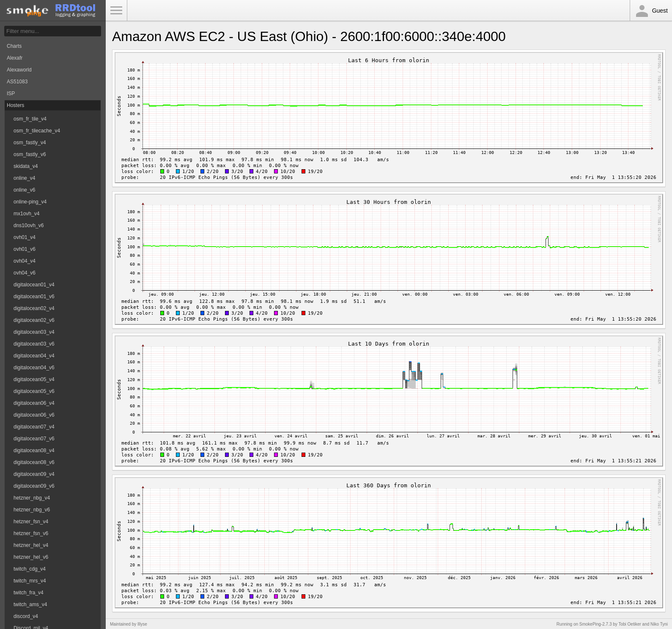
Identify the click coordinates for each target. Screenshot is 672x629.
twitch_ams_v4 (30, 604)
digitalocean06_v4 (34, 403)
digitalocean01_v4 (34, 285)
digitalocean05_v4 (34, 379)
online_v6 (24, 190)
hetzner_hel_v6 (31, 557)
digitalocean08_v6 (34, 462)
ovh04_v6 (25, 273)
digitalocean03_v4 (34, 332)
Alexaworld (19, 70)
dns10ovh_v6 (29, 225)
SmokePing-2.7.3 (596, 624)
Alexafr (15, 58)
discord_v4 (26, 616)
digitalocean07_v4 (34, 427)
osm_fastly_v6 (30, 154)
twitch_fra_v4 (29, 593)
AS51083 (17, 82)
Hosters (15, 105)
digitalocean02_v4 (34, 308)
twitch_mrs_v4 (30, 581)
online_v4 (24, 178)
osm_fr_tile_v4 (30, 119)
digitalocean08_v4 (34, 450)
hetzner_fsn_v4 (31, 522)
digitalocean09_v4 (34, 474)
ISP (11, 93)
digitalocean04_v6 (34, 368)
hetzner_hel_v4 (31, 545)
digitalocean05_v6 (34, 391)
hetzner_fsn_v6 (31, 533)
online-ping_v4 (30, 202)
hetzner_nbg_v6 (32, 510)
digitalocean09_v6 (34, 486)
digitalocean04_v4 (34, 356)
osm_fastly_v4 (30, 143)
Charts (14, 46)
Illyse (142, 624)
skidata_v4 (26, 166)
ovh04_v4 (25, 261)
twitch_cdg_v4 (30, 569)
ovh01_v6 (25, 249)
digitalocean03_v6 (34, 344)
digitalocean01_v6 (34, 297)
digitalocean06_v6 (34, 415)
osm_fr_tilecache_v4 (37, 131)
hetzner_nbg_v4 (32, 498)
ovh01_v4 (25, 237)
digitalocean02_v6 (34, 320)
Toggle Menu (116, 11)
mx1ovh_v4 (26, 214)
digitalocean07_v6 (34, 439)
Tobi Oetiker (629, 624)
